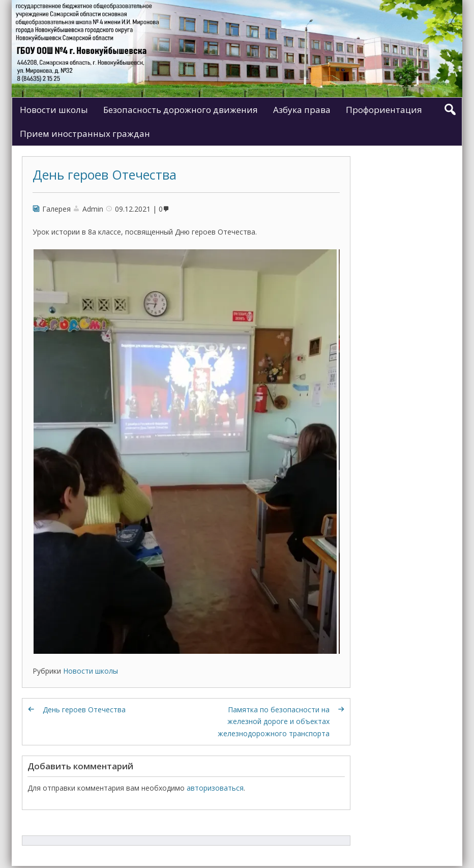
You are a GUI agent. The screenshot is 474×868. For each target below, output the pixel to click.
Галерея (56, 209)
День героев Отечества (105, 175)
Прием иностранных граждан (85, 134)
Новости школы (54, 110)
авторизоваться (215, 788)
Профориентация (384, 110)
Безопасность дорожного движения (181, 110)
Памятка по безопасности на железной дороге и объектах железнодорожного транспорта (274, 722)
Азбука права (302, 110)
